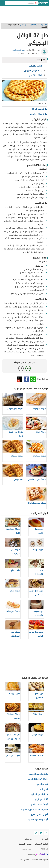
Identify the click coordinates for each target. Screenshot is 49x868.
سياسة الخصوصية (25, 844)
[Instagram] (36, 833)
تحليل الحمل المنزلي (40, 794)
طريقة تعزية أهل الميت (38, 779)
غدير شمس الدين (18, 50)
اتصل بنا (45, 839)
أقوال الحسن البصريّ (39, 815)
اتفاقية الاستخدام (41, 844)
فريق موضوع (27, 849)
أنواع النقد (43, 789)
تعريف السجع (42, 784)
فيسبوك (26, 379)
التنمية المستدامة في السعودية (34, 809)
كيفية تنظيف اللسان (39, 804)
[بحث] (36, 3)
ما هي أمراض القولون (39, 774)
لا (21, 368)
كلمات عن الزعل (42, 799)
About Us (44, 849)
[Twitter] (41, 833)
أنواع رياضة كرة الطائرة (38, 820)
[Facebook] (46, 833)
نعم (28, 368)
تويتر (20, 379)
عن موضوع (28, 839)
